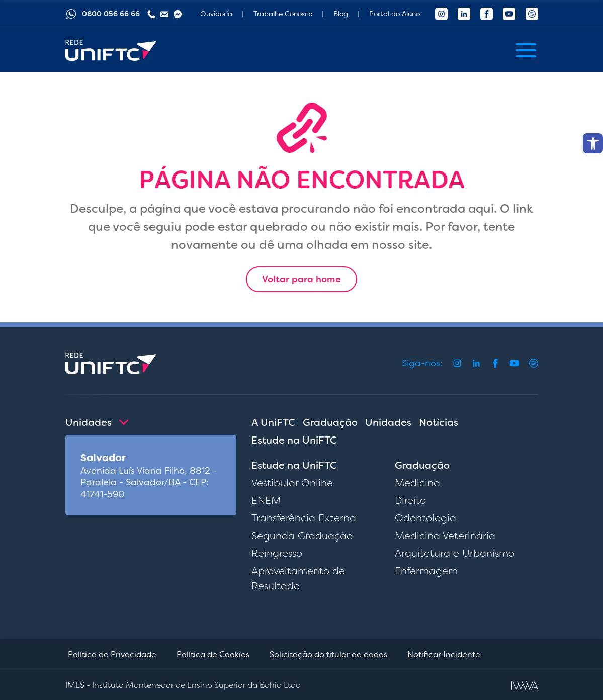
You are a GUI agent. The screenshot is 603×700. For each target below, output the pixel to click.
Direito (410, 500)
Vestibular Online (292, 483)
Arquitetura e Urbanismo (455, 553)
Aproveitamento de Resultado (298, 578)
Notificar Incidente (444, 654)
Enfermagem (426, 571)
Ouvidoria (216, 14)
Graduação (330, 422)
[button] (593, 143)
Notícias (439, 422)
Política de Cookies (213, 654)
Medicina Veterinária (445, 536)
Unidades (388, 422)
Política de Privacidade (112, 654)
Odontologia (425, 518)
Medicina (417, 483)
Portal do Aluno (395, 14)
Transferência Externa (304, 518)
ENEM (266, 500)
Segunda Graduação (302, 536)
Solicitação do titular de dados (328, 654)
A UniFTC (273, 422)
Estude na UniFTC (294, 440)
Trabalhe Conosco (283, 14)
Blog (341, 14)
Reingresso (277, 553)
